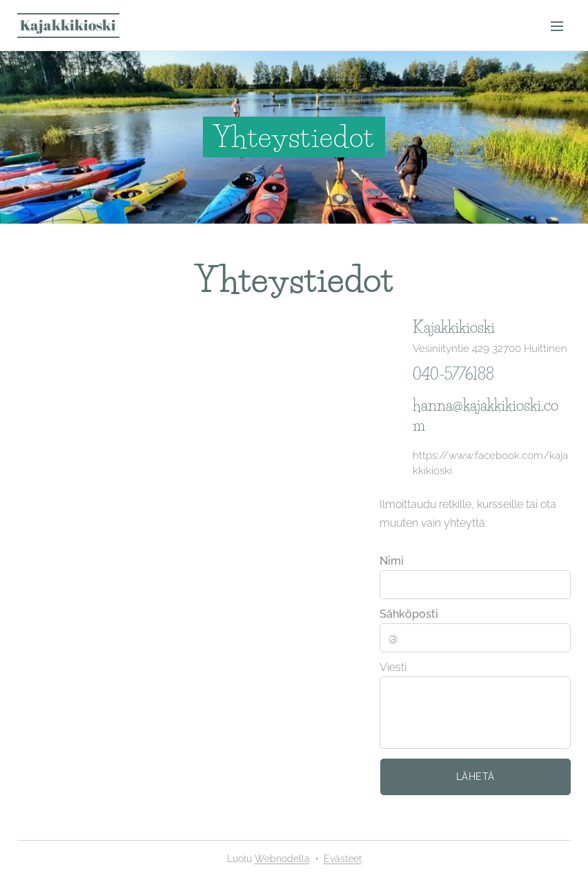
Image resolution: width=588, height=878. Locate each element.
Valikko (557, 26)
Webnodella (282, 859)
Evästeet (343, 859)
